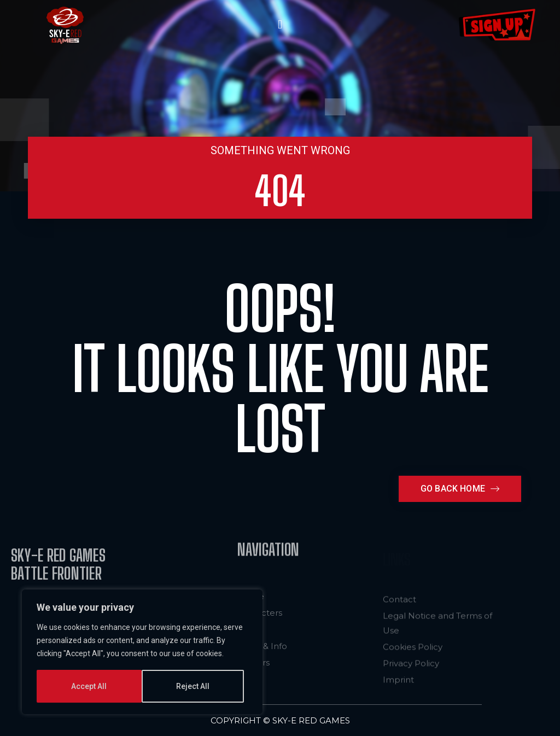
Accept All (196, 686)
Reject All (88, 686)
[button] (280, 25)
